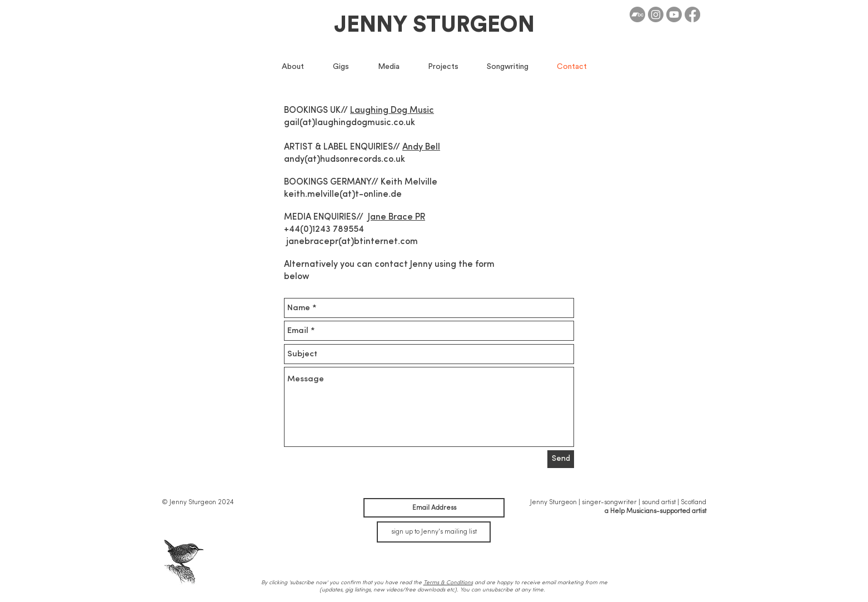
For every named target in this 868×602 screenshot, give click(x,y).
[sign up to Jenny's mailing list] (434, 532)
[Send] (561, 459)
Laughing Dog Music (392, 111)
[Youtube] (674, 14)
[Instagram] (656, 14)
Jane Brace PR (396, 217)
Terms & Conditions (448, 583)
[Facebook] (692, 14)
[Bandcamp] (637, 14)
